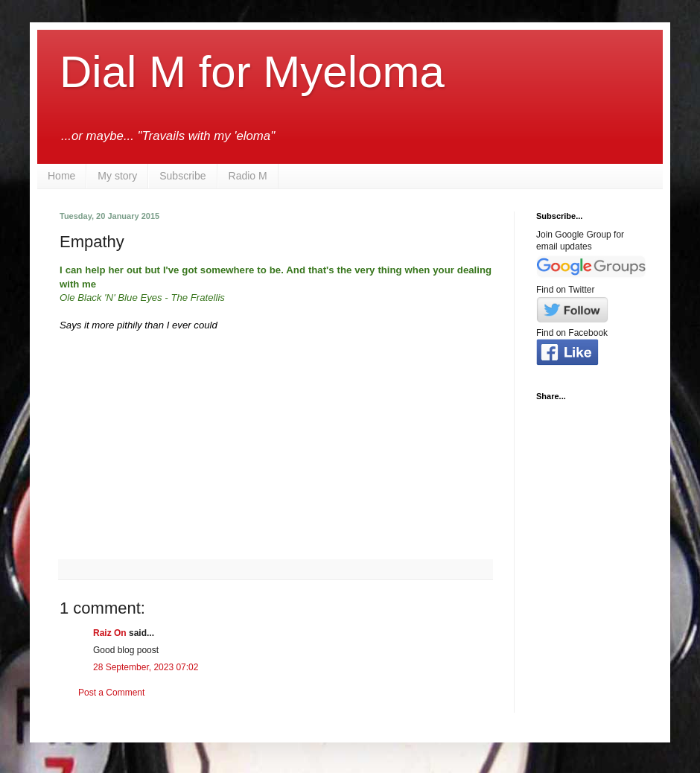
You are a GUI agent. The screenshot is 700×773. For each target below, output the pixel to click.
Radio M (248, 176)
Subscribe (182, 176)
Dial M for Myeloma (252, 72)
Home (61, 176)
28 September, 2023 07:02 (146, 667)
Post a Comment (111, 693)
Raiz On (110, 633)
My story (117, 176)
